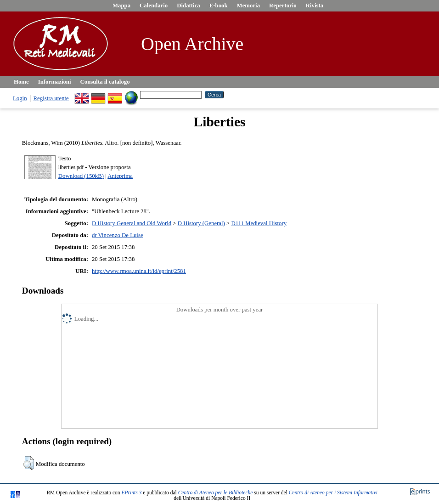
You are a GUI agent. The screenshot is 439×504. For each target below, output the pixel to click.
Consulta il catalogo (105, 82)
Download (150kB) (81, 176)
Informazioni (55, 82)
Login (20, 98)
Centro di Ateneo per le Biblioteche (216, 493)
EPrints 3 (132, 493)
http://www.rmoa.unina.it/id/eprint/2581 (139, 271)
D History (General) (201, 223)
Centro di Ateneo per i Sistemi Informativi (333, 493)
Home (21, 82)
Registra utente (51, 98)
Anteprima (120, 176)
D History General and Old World (132, 223)
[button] (29, 463)
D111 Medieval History (259, 223)
